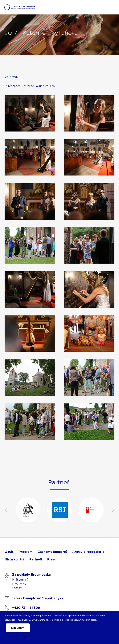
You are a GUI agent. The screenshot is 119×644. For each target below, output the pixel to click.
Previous (6, 510)
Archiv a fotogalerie (88, 552)
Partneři (36, 560)
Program (26, 552)
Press (51, 560)
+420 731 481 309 (26, 608)
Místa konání (14, 560)
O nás (9, 552)
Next (113, 510)
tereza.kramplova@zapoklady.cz (38, 598)
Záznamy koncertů (52, 552)
